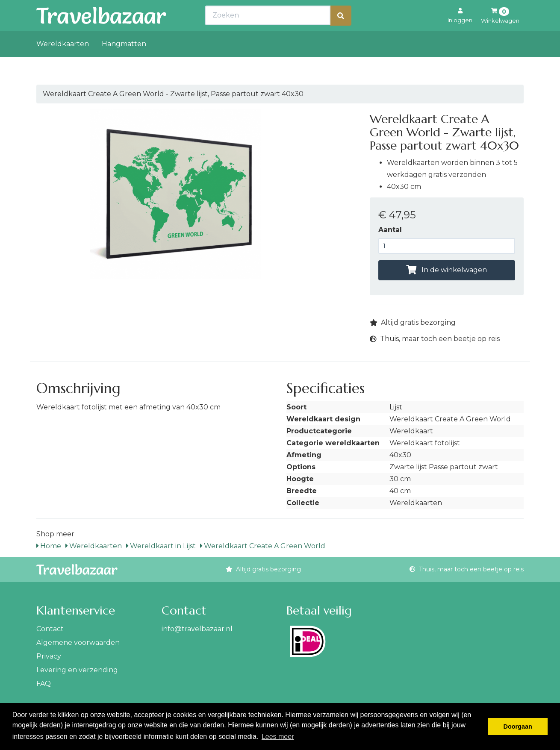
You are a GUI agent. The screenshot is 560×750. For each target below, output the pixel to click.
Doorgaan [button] (518, 726)
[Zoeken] (341, 34)
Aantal (390, 230)
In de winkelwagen (447, 270)
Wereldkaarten (63, 63)
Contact (50, 629)
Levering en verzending (77, 670)
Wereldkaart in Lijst (161, 546)
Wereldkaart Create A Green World (263, 546)
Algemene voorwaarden (78, 643)
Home (49, 546)
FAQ (44, 684)
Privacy (49, 656)
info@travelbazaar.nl (197, 629)
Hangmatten (124, 63)
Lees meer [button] (278, 737)
